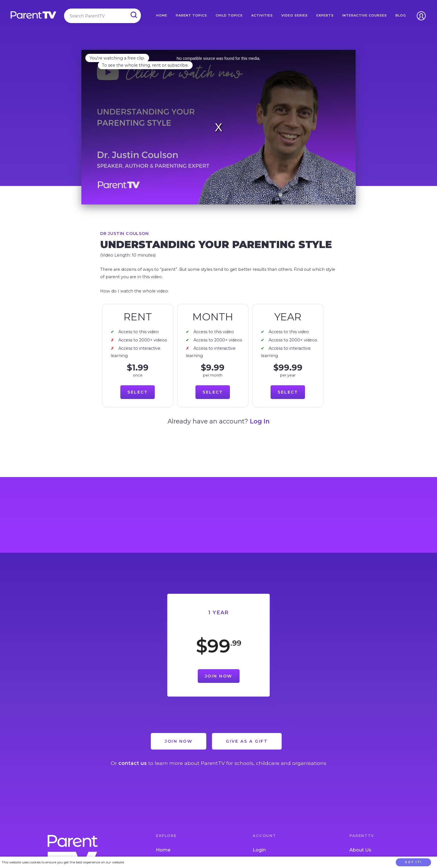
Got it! (413, 862)
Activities (262, 15)
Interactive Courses (365, 15)
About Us (360, 850)
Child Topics (229, 15)
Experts (325, 15)
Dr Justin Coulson (124, 234)
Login (259, 850)
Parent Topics (191, 15)
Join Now (219, 676)
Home (162, 15)
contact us (133, 763)
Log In (260, 421)
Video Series (295, 15)
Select (138, 392)
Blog (401, 15)
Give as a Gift (247, 741)
